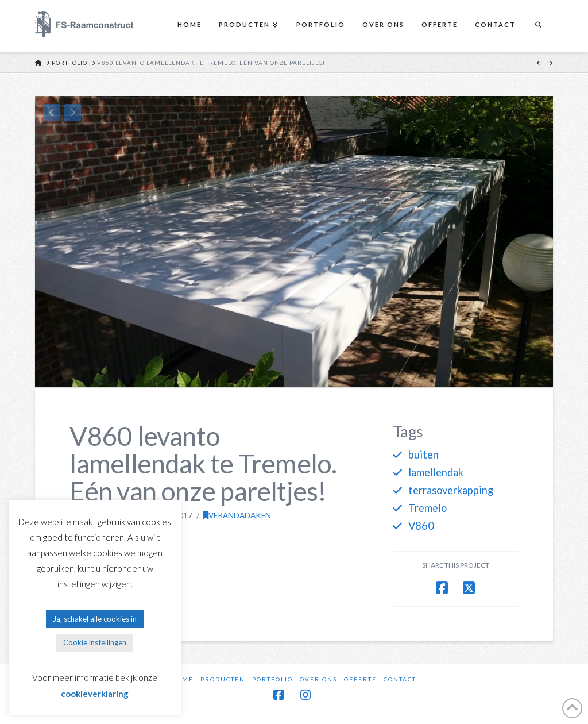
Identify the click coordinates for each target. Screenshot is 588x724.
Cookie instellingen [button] (95, 642)
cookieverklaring (95, 694)
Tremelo (428, 508)
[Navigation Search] (538, 26)
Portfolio (272, 679)
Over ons (318, 679)
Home (182, 679)
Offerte (360, 679)
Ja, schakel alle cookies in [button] (95, 619)
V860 (421, 526)
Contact (400, 679)
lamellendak (436, 472)
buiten (423, 455)
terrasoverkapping (451, 490)
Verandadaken (237, 515)
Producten (223, 679)
